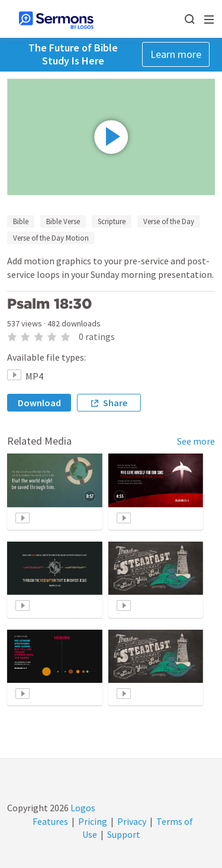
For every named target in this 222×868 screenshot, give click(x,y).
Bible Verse (63, 221)
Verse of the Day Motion (51, 238)
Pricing (93, 821)
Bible (21, 221)
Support (124, 834)
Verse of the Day (169, 221)
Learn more (176, 54)
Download (39, 403)
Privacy (132, 821)
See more (196, 441)
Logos (82, 808)
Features (50, 821)
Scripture (112, 221)
